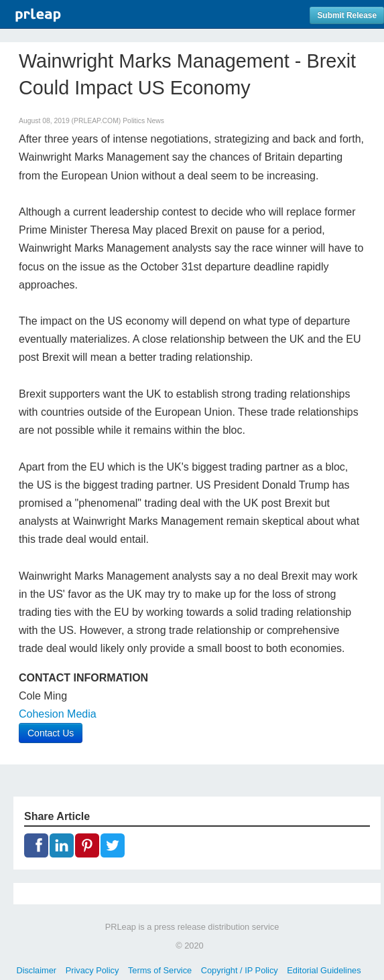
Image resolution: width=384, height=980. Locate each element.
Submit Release (347, 15)
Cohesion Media (58, 714)
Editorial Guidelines (324, 970)
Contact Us (51, 733)
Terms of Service (160, 970)
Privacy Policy (92, 970)
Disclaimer (36, 970)
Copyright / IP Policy (240, 970)
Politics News (143, 121)
